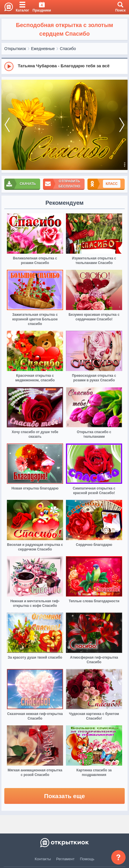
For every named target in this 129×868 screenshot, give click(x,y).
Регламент (65, 859)
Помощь (87, 859)
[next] (122, 125)
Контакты (43, 859)
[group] (64, 66)
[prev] (7, 125)
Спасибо (68, 49)
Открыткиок (15, 49)
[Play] (9, 66)
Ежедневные (43, 49)
